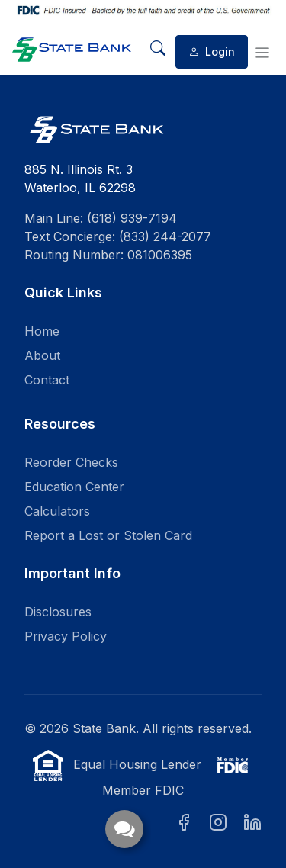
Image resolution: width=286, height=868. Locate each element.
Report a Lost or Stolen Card (108, 535)
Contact (47, 380)
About (42, 355)
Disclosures (58, 612)
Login (212, 51)
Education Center (74, 487)
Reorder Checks (71, 462)
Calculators (57, 511)
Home (42, 331)
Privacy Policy (66, 636)
